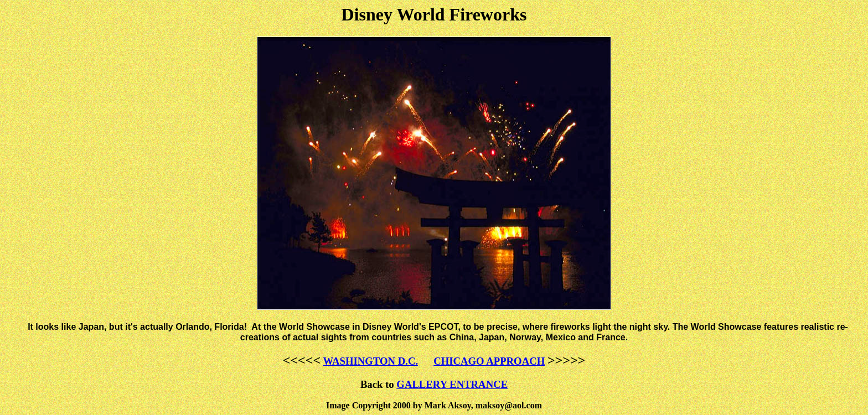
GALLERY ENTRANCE (452, 384)
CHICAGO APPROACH (489, 361)
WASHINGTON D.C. (370, 361)
